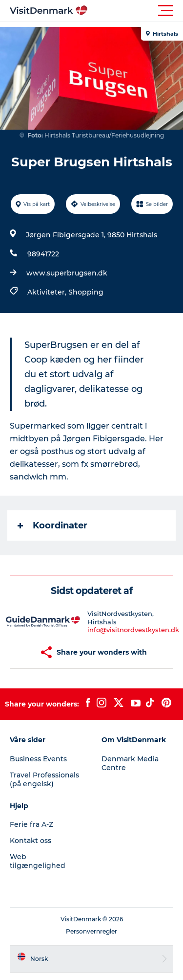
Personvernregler (91, 931)
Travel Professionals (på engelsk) (44, 779)
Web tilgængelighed (38, 861)
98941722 (43, 254)
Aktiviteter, (48, 292)
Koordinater (52, 525)
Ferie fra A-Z (31, 824)
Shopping (86, 292)
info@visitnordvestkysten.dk (133, 630)
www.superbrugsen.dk (67, 273)
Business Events (38, 759)
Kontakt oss (30, 841)
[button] (135, 11)
